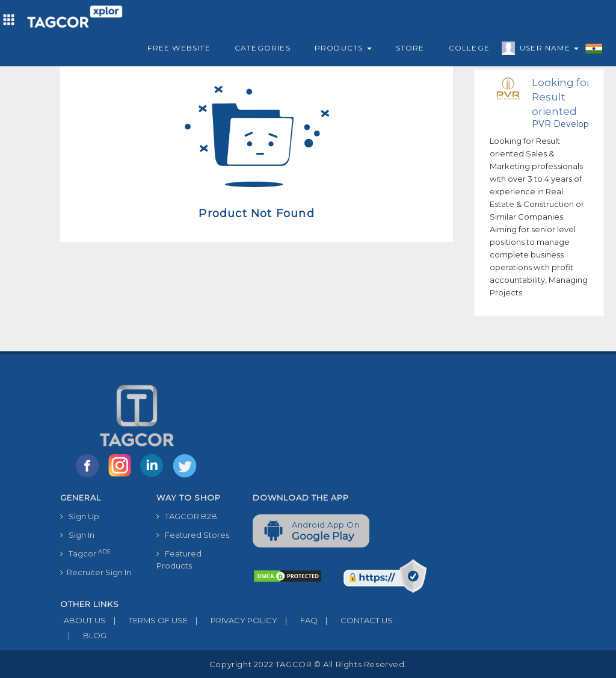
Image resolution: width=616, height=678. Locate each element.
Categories (263, 48)
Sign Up (80, 516)
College (469, 48)
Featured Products (179, 559)
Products (343, 48)
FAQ (297, 620)
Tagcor (85, 553)
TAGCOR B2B (187, 516)
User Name (546, 50)
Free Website (179, 48)
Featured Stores (193, 535)
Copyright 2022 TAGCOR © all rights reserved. (308, 664)
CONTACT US (355, 620)
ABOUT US (83, 620)
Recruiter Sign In (96, 572)
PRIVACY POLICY (233, 620)
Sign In (77, 535)
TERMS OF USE (147, 620)
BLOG (83, 635)
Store (410, 48)
